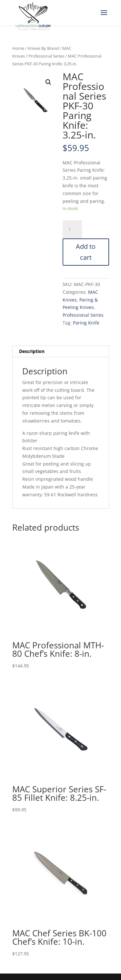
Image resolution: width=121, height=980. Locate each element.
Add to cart (86, 252)
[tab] (61, 352)
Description (32, 351)
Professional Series (46, 56)
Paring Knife (86, 323)
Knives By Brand (43, 48)
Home (18, 48)
